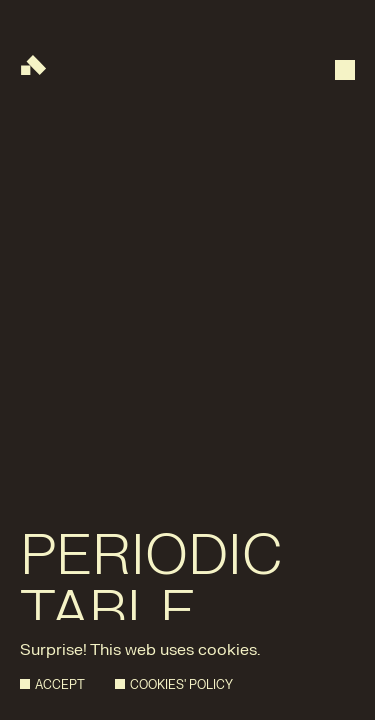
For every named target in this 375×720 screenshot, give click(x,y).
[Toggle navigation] (345, 60)
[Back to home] (33, 65)
